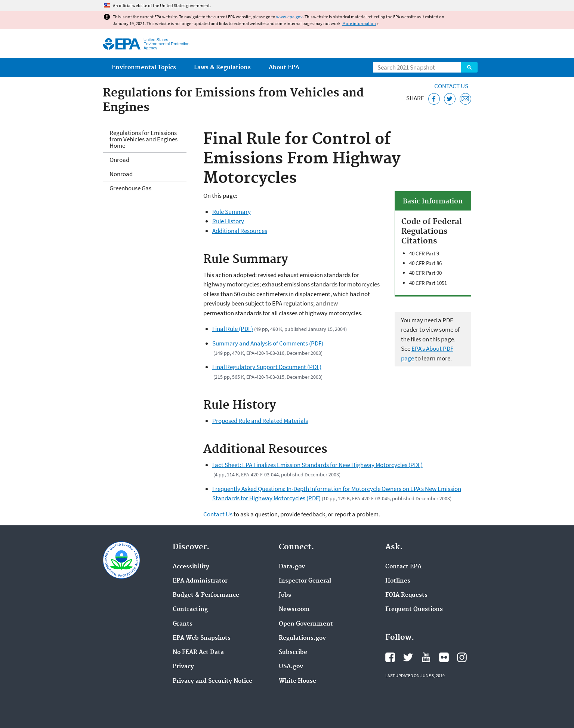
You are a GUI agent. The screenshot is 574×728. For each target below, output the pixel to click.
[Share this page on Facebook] (434, 99)
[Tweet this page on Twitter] (450, 99)
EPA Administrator (200, 581)
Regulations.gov (302, 638)
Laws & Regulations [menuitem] (222, 67)
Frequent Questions (414, 609)
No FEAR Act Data (198, 652)
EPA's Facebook (390, 657)
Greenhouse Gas (130, 188)
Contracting (190, 609)
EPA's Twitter (408, 657)
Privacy (183, 667)
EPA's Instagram (462, 657)
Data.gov (292, 567)
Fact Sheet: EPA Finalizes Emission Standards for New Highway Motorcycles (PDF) (317, 465)
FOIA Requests (406, 595)
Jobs (285, 595)
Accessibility (191, 567)
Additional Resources (240, 231)
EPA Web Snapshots (202, 638)
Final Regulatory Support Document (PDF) (267, 367)
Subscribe (293, 652)
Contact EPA (403, 567)
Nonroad (121, 174)
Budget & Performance (206, 595)
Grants (183, 624)
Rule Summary (232, 212)
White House (297, 681)
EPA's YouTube (426, 657)
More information (359, 23)
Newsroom (294, 609)
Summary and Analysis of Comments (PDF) (268, 343)
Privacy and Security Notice (212, 681)
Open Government (306, 624)
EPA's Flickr (444, 657)
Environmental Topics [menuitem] (144, 67)
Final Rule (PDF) (233, 329)
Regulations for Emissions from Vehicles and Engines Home (143, 139)
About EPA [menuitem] (284, 67)
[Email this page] (465, 99)
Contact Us (451, 86)
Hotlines (398, 581)
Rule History (228, 221)
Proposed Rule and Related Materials (260, 421)
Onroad (119, 160)
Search (469, 67)
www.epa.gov (289, 17)
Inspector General (305, 581)
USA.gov (291, 667)
